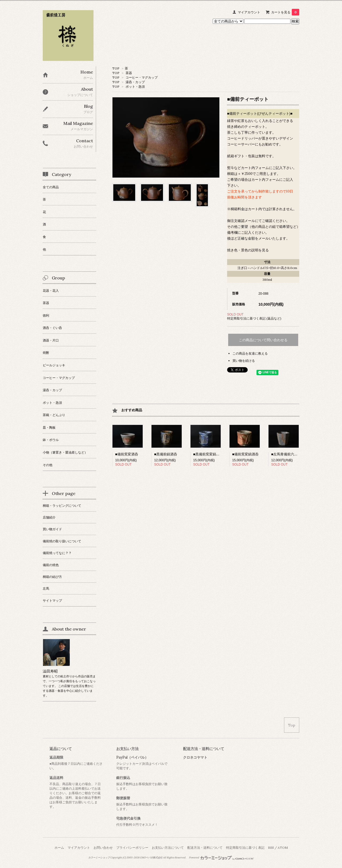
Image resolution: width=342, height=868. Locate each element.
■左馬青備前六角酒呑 (288, 454)
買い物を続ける (244, 361)
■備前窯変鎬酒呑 (245, 454)
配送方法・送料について (205, 848)
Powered (221, 858)
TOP (116, 68)
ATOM (283, 848)
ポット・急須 (135, 87)
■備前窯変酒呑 (127, 454)
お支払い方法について (168, 848)
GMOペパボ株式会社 (151, 858)
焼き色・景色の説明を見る (248, 250)
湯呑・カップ (135, 82)
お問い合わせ (103, 848)
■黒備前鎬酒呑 (166, 454)
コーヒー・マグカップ (142, 77)
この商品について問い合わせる (263, 340)
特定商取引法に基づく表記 (245, 848)
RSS (271, 848)
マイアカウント (249, 12)
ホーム (59, 848)
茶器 (129, 73)
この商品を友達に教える (250, 353)
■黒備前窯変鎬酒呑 (208, 454)
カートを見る (285, 12)
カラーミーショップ (99, 858)
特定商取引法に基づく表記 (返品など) (254, 318)
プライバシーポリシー (132, 848)
